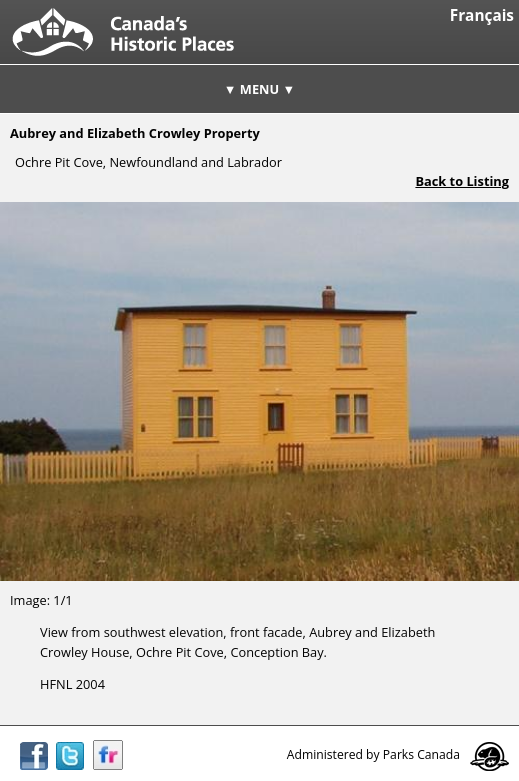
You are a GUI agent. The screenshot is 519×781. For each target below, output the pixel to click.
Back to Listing (462, 181)
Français (482, 15)
